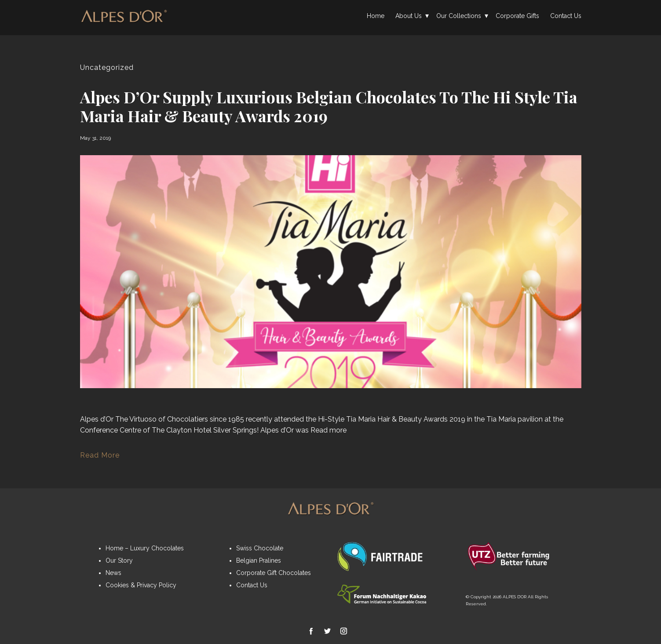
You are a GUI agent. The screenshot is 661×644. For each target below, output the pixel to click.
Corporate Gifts (517, 16)
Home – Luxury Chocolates (145, 548)
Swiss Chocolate (260, 548)
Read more (329, 430)
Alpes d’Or (97, 419)
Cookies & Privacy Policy (141, 585)
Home (376, 16)
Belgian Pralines (259, 560)
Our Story (119, 560)
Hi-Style (331, 419)
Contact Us (566, 16)
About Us (409, 16)
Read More (100, 455)
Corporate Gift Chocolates (274, 573)
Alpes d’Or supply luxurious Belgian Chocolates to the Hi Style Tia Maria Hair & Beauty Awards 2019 (329, 106)
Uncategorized (107, 67)
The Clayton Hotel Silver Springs (204, 430)
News (113, 573)
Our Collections (459, 16)
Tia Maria (361, 419)
